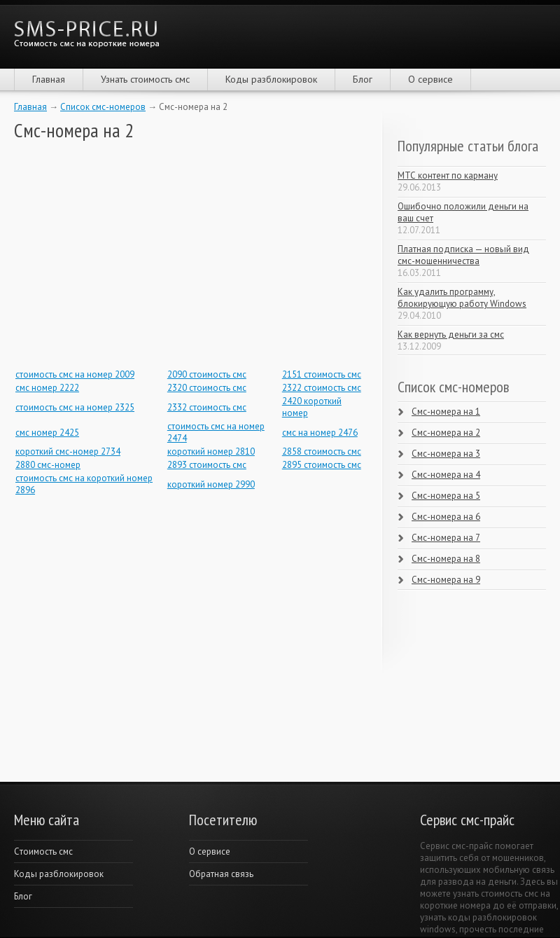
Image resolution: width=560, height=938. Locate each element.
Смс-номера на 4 (446, 475)
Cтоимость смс (43, 851)
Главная (49, 79)
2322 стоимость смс (322, 388)
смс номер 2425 (47, 433)
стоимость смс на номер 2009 (75, 374)
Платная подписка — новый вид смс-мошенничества (463, 255)
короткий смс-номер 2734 (68, 451)
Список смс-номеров (103, 107)
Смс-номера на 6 (446, 517)
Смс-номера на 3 (446, 454)
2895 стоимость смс (322, 465)
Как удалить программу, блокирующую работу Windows (462, 298)
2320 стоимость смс (207, 388)
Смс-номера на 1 (446, 412)
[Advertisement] (119, 254)
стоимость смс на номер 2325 (75, 407)
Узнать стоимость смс (145, 79)
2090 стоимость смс (207, 374)
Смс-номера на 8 (446, 559)
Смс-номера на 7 (446, 538)
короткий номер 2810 (211, 451)
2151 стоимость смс (322, 374)
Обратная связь (221, 874)
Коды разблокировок (271, 79)
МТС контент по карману (448, 175)
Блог (363, 79)
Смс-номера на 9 (446, 580)
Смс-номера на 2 (446, 433)
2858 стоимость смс (322, 451)
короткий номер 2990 (211, 484)
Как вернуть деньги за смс (451, 334)
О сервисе (430, 79)
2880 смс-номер (48, 465)
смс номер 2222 (47, 388)
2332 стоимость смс (207, 407)
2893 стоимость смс (207, 465)
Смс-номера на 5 (446, 496)
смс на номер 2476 (320, 433)
